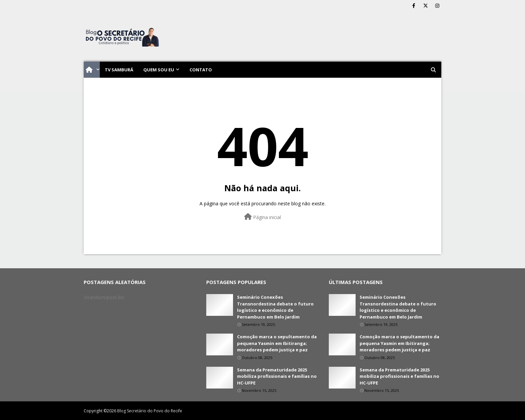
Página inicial (262, 217)
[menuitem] (92, 70)
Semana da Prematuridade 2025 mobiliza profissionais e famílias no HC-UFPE (277, 376)
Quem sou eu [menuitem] (159, 70)
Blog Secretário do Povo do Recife (150, 411)
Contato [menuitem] (201, 70)
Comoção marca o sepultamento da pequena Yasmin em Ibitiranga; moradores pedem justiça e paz (277, 343)
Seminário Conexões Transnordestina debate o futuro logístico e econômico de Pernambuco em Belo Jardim (275, 307)
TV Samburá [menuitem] (119, 70)
